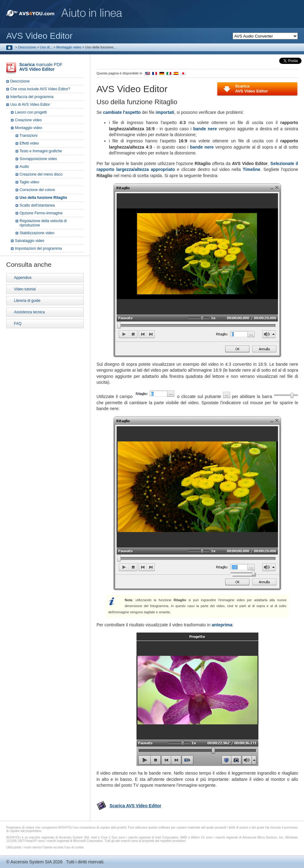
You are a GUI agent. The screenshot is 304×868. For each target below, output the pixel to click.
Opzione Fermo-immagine (41, 213)
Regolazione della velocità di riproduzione (43, 223)
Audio (24, 167)
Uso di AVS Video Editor (30, 105)
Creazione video (28, 120)
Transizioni (29, 136)
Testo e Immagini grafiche (41, 151)
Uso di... (46, 47)
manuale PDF (41, 67)
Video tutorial (25, 289)
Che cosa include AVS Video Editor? (40, 89)
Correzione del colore (37, 190)
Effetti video (29, 143)
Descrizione (27, 47)
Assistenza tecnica (29, 312)
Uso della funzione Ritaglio (43, 198)
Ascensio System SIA (31, 862)
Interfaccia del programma (32, 97)
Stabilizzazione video (37, 233)
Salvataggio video (30, 241)
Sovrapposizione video (38, 159)
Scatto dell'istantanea (37, 205)
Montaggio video (69, 47)
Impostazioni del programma (38, 248)
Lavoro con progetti (31, 112)
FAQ (18, 324)
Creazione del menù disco (41, 174)
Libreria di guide (27, 301)
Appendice (23, 278)
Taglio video (29, 182)
